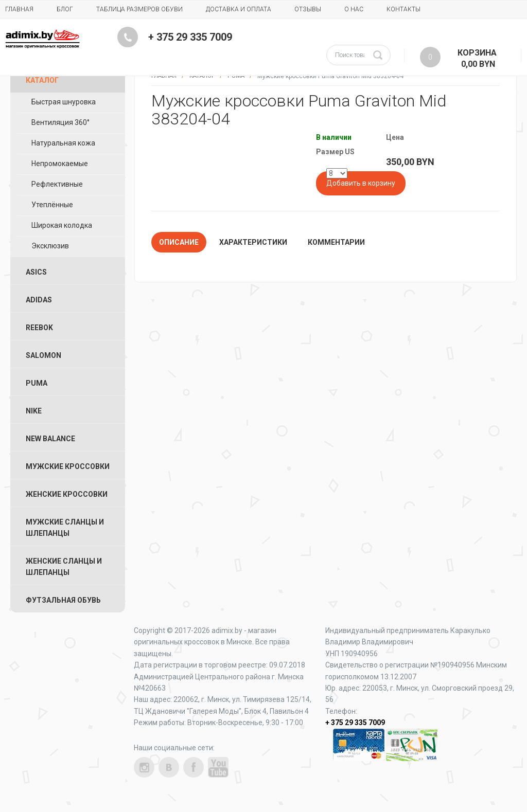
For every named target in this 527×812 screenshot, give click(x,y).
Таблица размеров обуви (139, 9)
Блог (65, 9)
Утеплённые (52, 205)
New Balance (50, 439)
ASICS (36, 272)
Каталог (42, 80)
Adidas (39, 300)
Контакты (403, 9)
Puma (37, 383)
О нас (354, 9)
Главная (19, 9)
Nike (34, 411)
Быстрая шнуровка (64, 102)
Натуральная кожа (63, 143)
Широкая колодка (62, 225)
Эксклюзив (50, 246)
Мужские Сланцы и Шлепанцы (65, 528)
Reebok (39, 328)
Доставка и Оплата (239, 9)
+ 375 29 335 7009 (190, 37)
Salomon (43, 355)
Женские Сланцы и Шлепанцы (64, 567)
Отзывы (308, 9)
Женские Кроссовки (67, 494)
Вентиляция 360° (60, 122)
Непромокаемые (60, 164)
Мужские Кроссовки (68, 466)
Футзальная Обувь (63, 600)
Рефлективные (57, 184)
